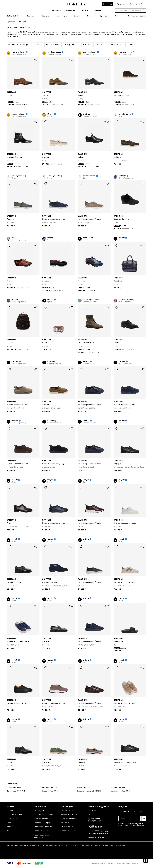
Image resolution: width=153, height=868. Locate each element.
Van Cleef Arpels (47, 845)
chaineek (87, 114)
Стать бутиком (67, 827)
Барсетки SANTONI (50, 791)
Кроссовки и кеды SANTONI (89, 791)
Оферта (110, 863)
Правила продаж (99, 863)
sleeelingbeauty (90, 300)
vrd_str (122, 238)
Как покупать (39, 811)
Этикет (10, 827)
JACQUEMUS (66, 845)
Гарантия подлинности (43, 815)
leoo (14, 238)
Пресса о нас (12, 819)
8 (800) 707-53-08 (95, 821)
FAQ (89, 815)
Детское (84, 10)
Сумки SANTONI (119, 787)
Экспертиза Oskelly (69, 815)
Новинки (30, 16)
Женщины (56, 10)
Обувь (90, 16)
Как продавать (67, 811)
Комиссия (65, 823)
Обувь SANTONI (14, 787)
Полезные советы (41, 831)
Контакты (92, 811)
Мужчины (71, 10)
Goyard (57, 845)
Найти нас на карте (96, 837)
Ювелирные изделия (137, 16)
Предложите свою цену (44, 827)
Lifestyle (98, 10)
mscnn (50, 238)
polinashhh (88, 238)
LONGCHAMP (83, 845)
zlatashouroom (125, 300)
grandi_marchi (125, 114)
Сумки (117, 16)
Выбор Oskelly (13, 16)
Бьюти (77, 16)
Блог (9, 823)
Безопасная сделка (42, 819)
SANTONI (11, 92)
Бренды (45, 16)
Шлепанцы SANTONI (16, 791)
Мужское (11, 22)
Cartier (74, 845)
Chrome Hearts (35, 845)
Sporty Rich (122, 845)
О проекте (11, 811)
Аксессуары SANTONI (121, 791)
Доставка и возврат (42, 823)
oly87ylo (122, 176)
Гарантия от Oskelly (15, 815)
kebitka (15, 362)
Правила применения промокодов (43, 836)
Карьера (10, 831)
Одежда (104, 16)
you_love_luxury (19, 52)
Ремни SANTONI (84, 787)
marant (15, 300)
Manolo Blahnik (95, 845)
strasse (50, 114)
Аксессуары (61, 16)
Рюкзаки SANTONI (50, 787)
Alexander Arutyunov (109, 845)
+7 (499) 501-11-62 (95, 827)
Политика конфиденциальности (126, 863)
